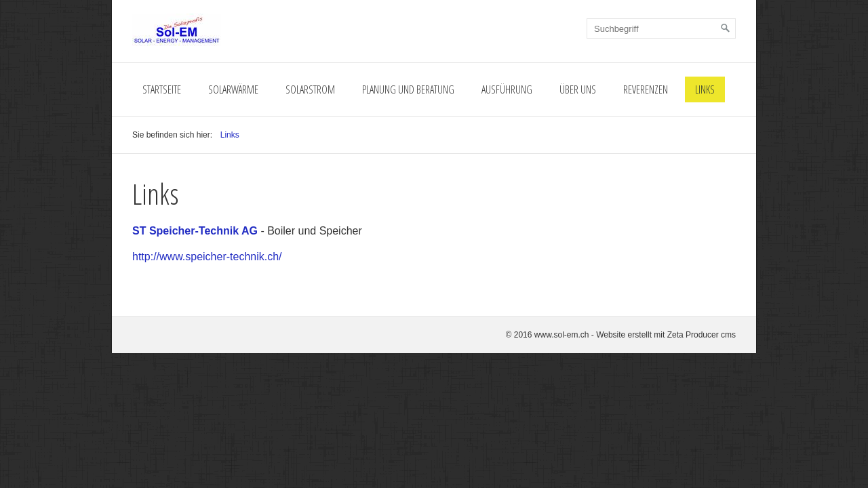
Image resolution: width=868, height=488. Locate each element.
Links (705, 89)
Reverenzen (646, 89)
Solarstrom (310, 89)
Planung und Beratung (408, 89)
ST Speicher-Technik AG (195, 231)
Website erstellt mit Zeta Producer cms (666, 335)
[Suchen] (726, 28)
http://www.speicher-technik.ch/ (207, 257)
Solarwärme (233, 89)
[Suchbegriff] (661, 28)
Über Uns (578, 89)
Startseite (162, 89)
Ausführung (507, 89)
